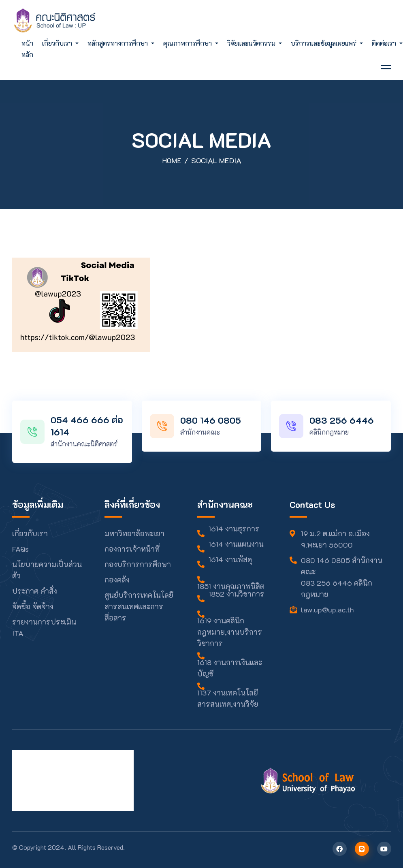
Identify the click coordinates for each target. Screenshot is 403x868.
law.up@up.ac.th (327, 610)
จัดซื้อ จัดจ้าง (33, 606)
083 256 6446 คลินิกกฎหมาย (337, 589)
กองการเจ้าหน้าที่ (132, 549)
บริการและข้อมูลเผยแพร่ (324, 43)
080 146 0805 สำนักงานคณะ (342, 566)
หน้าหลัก (27, 49)
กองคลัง (117, 580)
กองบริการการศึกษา (138, 564)
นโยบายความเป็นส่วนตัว (47, 570)
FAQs (20, 549)
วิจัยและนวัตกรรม (252, 43)
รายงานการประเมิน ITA (44, 627)
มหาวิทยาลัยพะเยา (134, 533)
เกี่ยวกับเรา (58, 43)
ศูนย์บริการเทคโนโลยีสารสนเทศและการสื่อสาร (139, 606)
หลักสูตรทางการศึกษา (118, 43)
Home (172, 160)
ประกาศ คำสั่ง (35, 591)
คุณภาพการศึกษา (188, 43)
